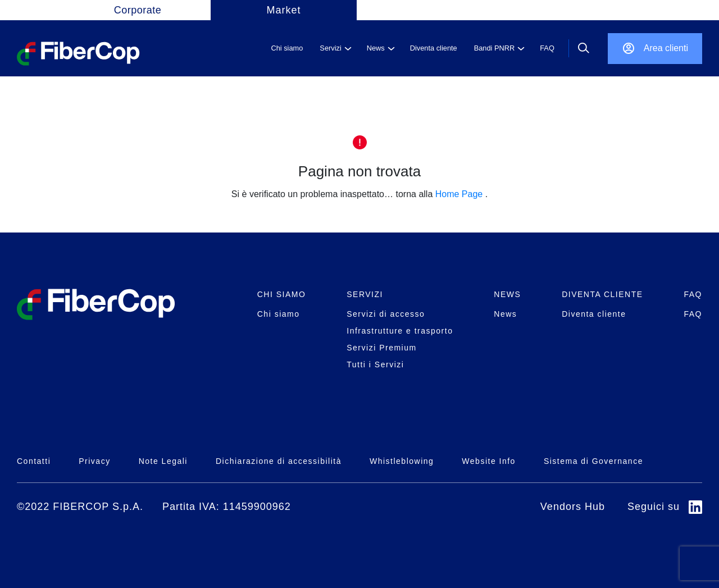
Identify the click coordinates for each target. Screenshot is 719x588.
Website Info (489, 461)
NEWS (507, 294)
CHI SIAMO (282, 294)
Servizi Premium (381, 348)
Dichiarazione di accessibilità (279, 461)
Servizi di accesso (386, 314)
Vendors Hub (573, 507)
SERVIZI (365, 294)
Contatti (34, 461)
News (505, 314)
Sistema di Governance (593, 461)
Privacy (94, 461)
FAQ (693, 294)
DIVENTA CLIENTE (602, 294)
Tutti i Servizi (375, 364)
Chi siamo (279, 314)
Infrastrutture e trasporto (400, 331)
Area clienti (666, 48)
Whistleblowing (402, 461)
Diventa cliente (594, 314)
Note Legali (163, 461)
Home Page (459, 194)
